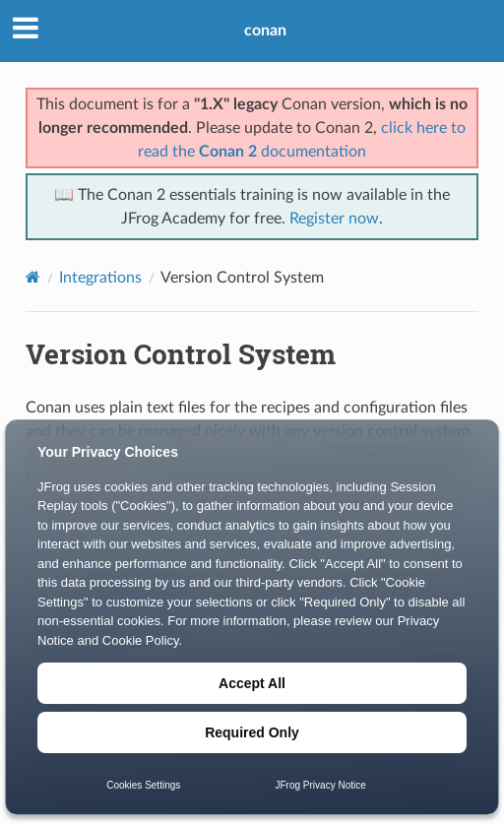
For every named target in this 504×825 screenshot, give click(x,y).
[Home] (33, 277)
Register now (334, 219)
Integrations (100, 278)
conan (265, 31)
